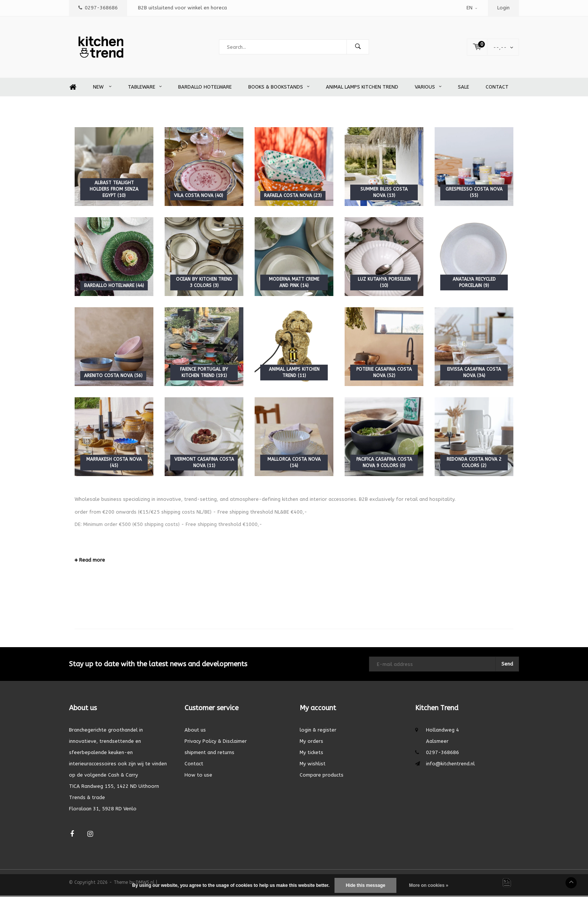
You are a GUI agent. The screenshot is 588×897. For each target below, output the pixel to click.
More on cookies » (429, 885)
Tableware (145, 88)
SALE (463, 88)
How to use (198, 776)
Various (428, 88)
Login (503, 8)
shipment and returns (209, 754)
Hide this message (365, 885)
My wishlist (313, 765)
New (102, 88)
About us (195, 731)
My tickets (311, 754)
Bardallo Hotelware (205, 88)
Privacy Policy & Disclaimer (216, 743)
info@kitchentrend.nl (450, 765)
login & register (318, 731)
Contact (497, 88)
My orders (311, 743)
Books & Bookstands (279, 88)
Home (73, 89)
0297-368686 (98, 8)
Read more (90, 561)
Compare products (322, 776)
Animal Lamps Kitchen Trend (362, 88)
